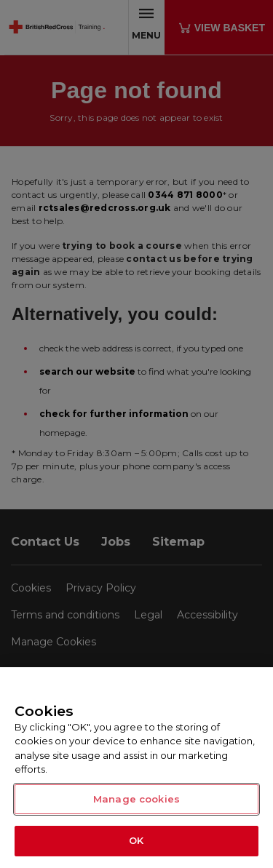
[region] (136, 768)
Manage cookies (136, 799)
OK (136, 840)
